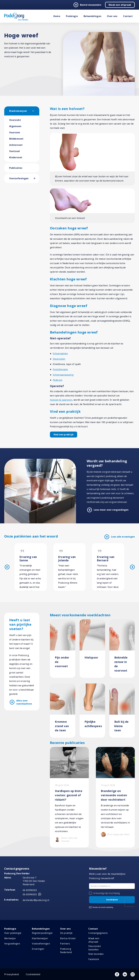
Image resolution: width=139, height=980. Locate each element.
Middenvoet (16, 139)
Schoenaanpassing (63, 375)
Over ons (112, 16)
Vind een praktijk (64, 435)
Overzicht (15, 120)
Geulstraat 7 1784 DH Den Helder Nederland (34, 881)
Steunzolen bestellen (95, 948)
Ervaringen (38, 949)
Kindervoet (16, 157)
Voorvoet (15, 132)
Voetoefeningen (19, 178)
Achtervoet (16, 145)
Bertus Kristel (68, 938)
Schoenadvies (60, 353)
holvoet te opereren (61, 400)
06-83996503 (30, 890)
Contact (128, 16)
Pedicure (58, 380)
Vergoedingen (12, 944)
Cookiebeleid (33, 974)
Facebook (94, 959)
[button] (36, 111)
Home (57, 16)
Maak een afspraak (120, 5)
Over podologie (13, 933)
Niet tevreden (96, 954)
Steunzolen (59, 359)
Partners (65, 944)
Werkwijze (10, 938)
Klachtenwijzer (18, 111)
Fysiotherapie (60, 369)
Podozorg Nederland (66, 951)
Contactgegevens (98, 933)
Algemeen (15, 126)
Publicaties (16, 168)
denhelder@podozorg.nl (36, 900)
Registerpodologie (42, 933)
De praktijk (66, 933)
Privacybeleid (11, 974)
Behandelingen (92, 16)
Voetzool (15, 151)
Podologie (72, 16)
